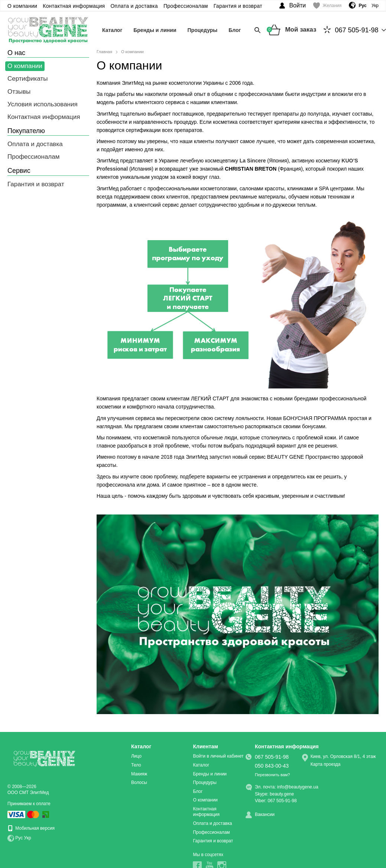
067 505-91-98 (351, 30)
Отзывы (19, 92)
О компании (22, 6)
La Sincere (253, 161)
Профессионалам (186, 6)
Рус (19, 838)
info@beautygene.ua (298, 787)
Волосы (139, 783)
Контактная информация (74, 6)
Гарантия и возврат (238, 6)
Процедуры (203, 30)
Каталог (112, 30)
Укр (375, 6)
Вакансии (265, 814)
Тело (136, 765)
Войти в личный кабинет (218, 756)
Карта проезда (326, 764)
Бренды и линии (155, 30)
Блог (235, 30)
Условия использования (43, 104)
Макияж (139, 774)
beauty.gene (282, 794)
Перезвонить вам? (272, 775)
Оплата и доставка (134, 6)
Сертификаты (27, 79)
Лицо (136, 756)
